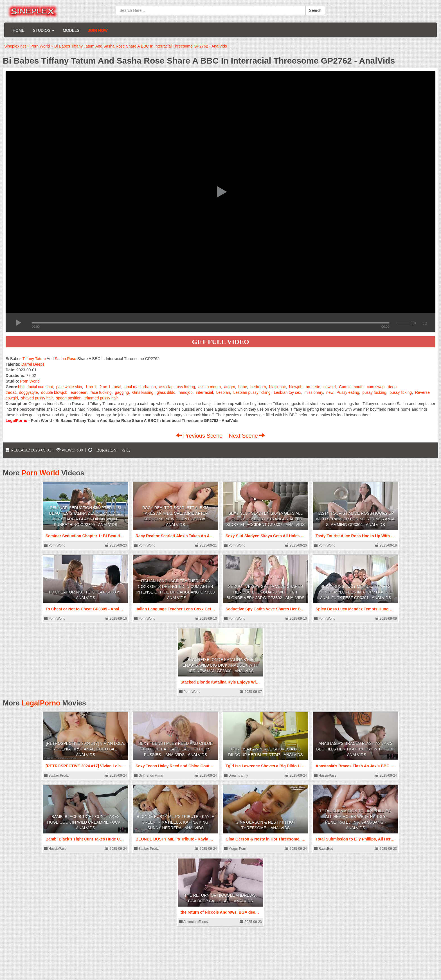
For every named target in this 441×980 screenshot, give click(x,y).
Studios (44, 30)
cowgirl (330, 387)
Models (71, 30)
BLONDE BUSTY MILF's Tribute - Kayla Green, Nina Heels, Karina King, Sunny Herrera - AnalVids (175, 822)
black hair (277, 387)
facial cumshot (40, 387)
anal (117, 387)
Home (19, 30)
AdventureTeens (193, 922)
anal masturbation (140, 387)
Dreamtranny (236, 776)
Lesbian (223, 392)
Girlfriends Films (148, 776)
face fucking (101, 392)
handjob (186, 392)
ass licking (186, 387)
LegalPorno (41, 703)
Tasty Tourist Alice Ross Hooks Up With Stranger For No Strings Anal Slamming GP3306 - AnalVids (355, 519)
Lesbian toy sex (287, 392)
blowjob (296, 387)
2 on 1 (105, 387)
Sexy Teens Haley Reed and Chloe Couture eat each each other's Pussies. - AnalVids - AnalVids (176, 749)
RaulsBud (324, 849)
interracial (204, 392)
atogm (230, 387)
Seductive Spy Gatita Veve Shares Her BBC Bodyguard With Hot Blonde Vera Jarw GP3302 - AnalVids (265, 592)
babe (243, 387)
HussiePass (325, 776)
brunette (313, 387)
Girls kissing (143, 392)
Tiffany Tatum (34, 359)
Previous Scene (200, 436)
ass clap (166, 387)
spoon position (69, 398)
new (330, 392)
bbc (21, 387)
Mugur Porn (235, 849)
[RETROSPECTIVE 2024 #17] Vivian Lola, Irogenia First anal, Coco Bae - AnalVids (85, 749)
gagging (122, 392)
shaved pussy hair (37, 398)
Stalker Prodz (56, 776)
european (79, 392)
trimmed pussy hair (101, 398)
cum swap (376, 387)
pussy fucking (374, 392)
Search (315, 10)
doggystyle (28, 392)
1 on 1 (91, 387)
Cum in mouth (351, 387)
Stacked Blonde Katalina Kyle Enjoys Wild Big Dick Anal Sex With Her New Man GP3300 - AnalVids (221, 665)
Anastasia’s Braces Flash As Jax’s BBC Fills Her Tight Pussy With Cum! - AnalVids (355, 749)
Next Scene (247, 436)
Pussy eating (348, 392)
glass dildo (166, 392)
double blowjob (54, 392)
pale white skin (69, 387)
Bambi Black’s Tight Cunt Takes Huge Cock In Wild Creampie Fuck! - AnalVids (85, 822)
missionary (314, 392)
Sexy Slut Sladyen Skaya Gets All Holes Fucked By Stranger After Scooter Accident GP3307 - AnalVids (266, 519)
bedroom (258, 387)
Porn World (30, 381)
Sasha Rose (66, 359)
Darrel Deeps (33, 364)
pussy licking (401, 392)
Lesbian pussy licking (252, 392)
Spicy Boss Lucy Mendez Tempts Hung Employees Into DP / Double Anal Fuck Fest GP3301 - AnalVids (356, 592)
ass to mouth (210, 387)
